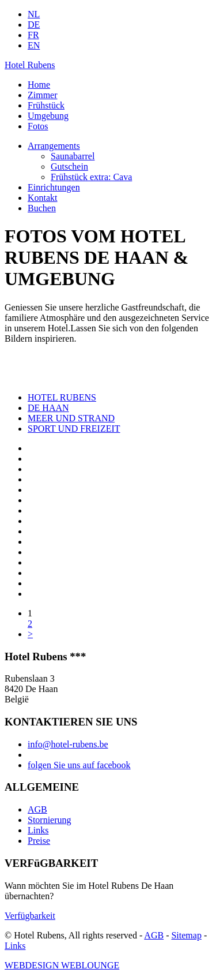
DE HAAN (48, 408)
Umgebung (48, 116)
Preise (39, 841)
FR (33, 35)
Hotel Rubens (30, 65)
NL (34, 14)
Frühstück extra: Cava (91, 177)
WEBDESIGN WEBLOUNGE (62, 965)
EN (34, 45)
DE (34, 25)
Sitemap (186, 935)
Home (39, 85)
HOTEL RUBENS (62, 397)
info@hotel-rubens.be (68, 744)
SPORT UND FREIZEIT (74, 429)
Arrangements (54, 146)
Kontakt (43, 198)
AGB (37, 809)
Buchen (42, 208)
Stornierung (50, 820)
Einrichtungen (54, 187)
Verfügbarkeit (30, 916)
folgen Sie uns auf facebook (79, 765)
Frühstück (46, 105)
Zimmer (43, 95)
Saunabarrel (73, 156)
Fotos (38, 126)
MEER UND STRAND (71, 418)
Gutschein (69, 167)
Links (38, 830)
